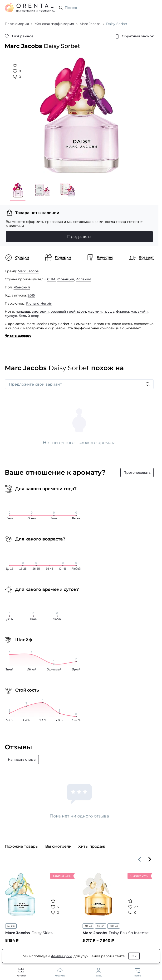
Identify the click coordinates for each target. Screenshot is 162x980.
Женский (22, 287)
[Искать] (148, 384)
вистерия (40, 311)
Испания (83, 279)
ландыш (23, 311)
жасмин (95, 311)
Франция (66, 279)
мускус (11, 316)
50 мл (11, 926)
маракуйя (139, 311)
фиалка (123, 311)
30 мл (88, 926)
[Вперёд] (150, 859)
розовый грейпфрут (68, 311)
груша (109, 311)
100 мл (114, 926)
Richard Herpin (39, 303)
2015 (31, 295)
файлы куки (61, 956)
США (51, 279)
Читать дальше (18, 335)
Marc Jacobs (28, 271)
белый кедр (29, 316)
